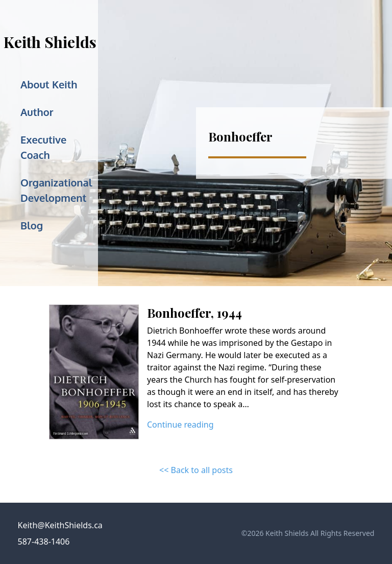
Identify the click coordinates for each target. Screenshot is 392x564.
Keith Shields (50, 42)
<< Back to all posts (196, 470)
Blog (32, 225)
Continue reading (180, 425)
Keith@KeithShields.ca (60, 525)
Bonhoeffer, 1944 (194, 313)
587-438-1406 (44, 542)
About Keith (49, 84)
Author (37, 112)
